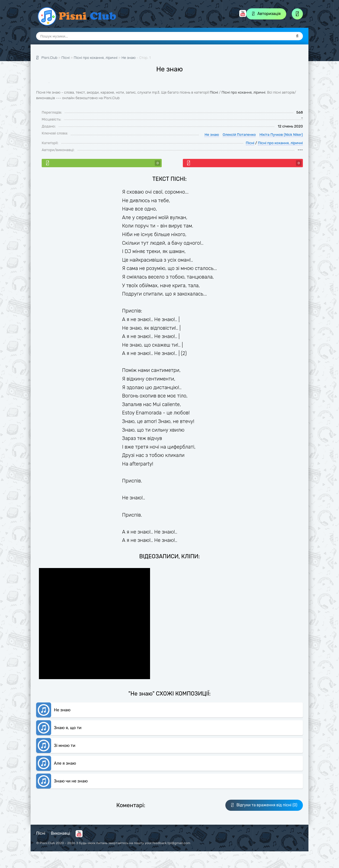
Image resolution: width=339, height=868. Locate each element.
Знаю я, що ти (68, 728)
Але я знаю (65, 763)
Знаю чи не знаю (71, 781)
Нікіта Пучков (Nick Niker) (281, 135)
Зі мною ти (65, 746)
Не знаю (129, 58)
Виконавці (60, 833)
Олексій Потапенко (239, 135)
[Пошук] (297, 36)
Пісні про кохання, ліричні (243, 92)
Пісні (214, 92)
